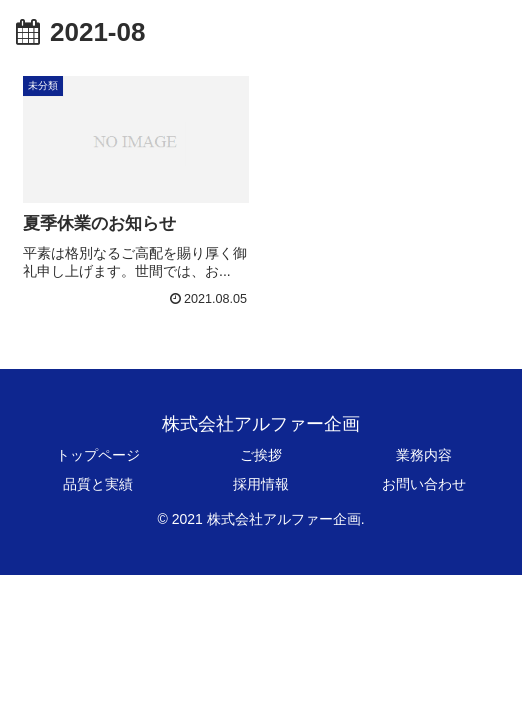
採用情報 (261, 484)
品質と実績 (98, 484)
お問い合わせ (424, 484)
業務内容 (424, 455)
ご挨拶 (261, 455)
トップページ (98, 455)
